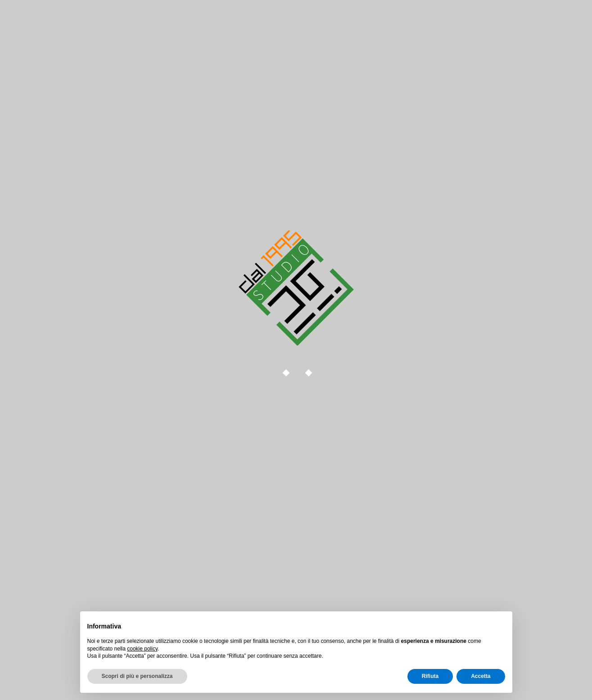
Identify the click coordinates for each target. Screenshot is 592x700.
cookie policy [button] (142, 649)
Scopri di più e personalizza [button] (137, 676)
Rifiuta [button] (430, 676)
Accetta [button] (481, 676)
